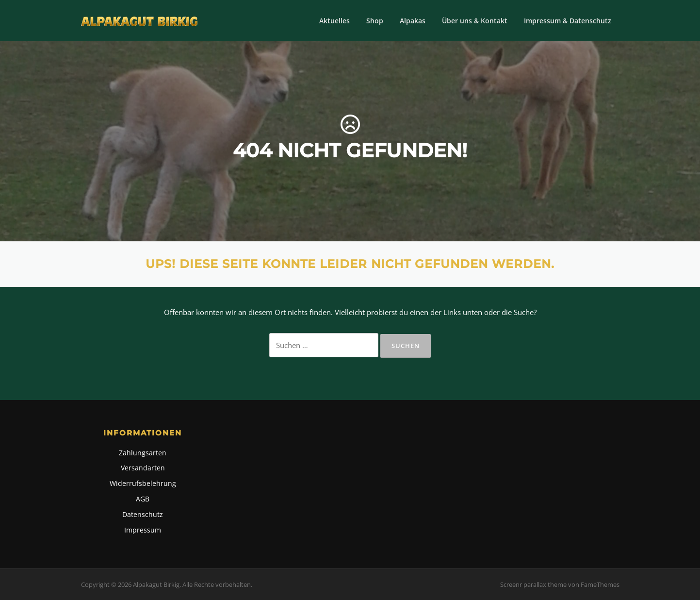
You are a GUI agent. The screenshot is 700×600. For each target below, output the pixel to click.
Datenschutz (143, 514)
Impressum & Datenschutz (568, 21)
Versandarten (143, 468)
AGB (143, 499)
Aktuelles (334, 21)
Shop (375, 21)
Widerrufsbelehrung (143, 483)
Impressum (143, 530)
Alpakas (413, 21)
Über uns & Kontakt (475, 21)
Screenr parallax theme (533, 584)
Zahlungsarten (143, 453)
